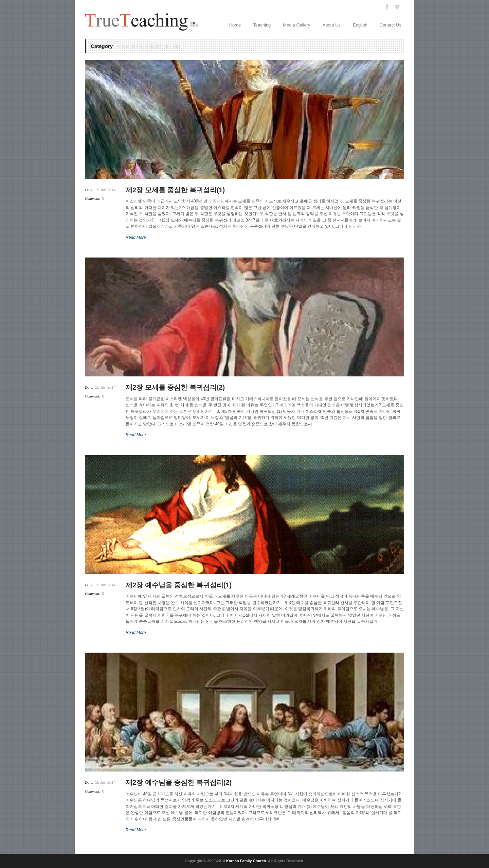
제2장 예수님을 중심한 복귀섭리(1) (179, 585)
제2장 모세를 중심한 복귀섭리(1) (175, 190)
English (360, 25)
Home (235, 25)
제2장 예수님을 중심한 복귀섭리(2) (179, 782)
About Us (332, 25)
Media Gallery (296, 25)
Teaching (262, 25)
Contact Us (391, 25)
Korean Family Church (246, 861)
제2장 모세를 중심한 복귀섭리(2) (175, 387)
